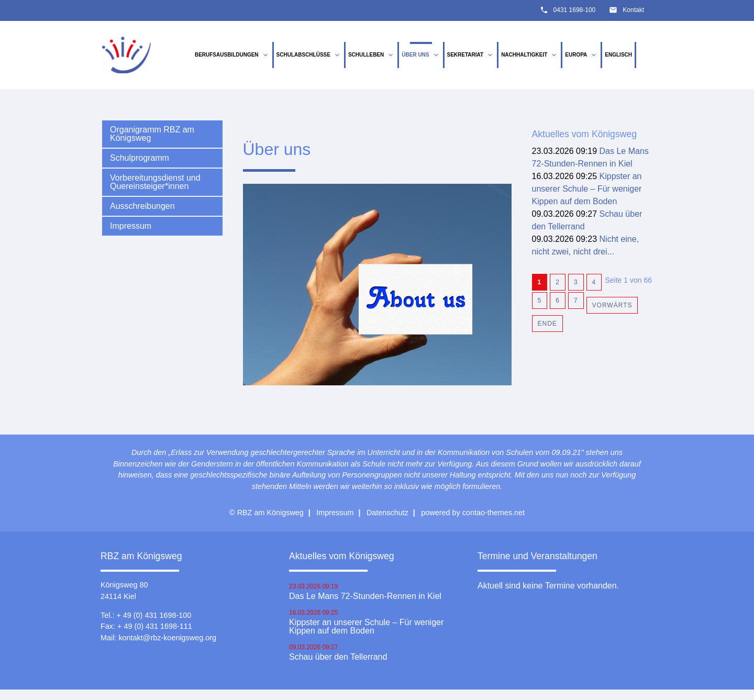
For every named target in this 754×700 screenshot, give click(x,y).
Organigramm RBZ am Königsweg (152, 134)
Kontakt (633, 10)
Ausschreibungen (142, 206)
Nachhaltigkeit (530, 55)
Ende (547, 324)
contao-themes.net (494, 513)
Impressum (131, 226)
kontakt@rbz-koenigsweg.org (167, 638)
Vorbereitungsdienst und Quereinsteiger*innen (155, 182)
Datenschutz (387, 513)
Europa (581, 55)
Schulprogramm (140, 158)
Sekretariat (471, 55)
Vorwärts (612, 305)
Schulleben (372, 55)
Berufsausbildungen (232, 55)
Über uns (421, 55)
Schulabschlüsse (309, 55)
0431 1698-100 (575, 10)
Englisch (618, 55)
